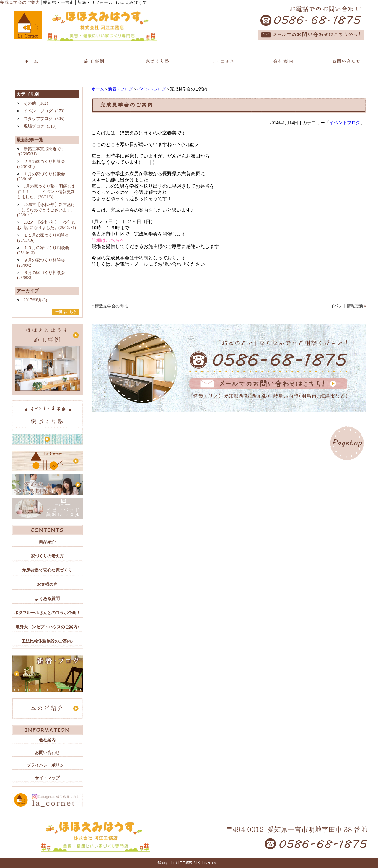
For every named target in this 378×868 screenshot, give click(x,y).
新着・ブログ (120, 89)
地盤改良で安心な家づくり (47, 570)
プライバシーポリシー (47, 765)
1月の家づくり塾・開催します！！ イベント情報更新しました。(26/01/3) (46, 192)
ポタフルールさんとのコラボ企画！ (47, 613)
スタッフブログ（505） (45, 119)
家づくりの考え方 (47, 556)
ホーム (98, 89)
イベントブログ (151, 89)
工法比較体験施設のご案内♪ (47, 641)
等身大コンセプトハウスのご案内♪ (47, 627)
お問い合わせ (47, 753)
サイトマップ (47, 778)
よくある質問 (47, 599)
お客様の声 (47, 584)
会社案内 (47, 740)
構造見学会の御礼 (111, 306)
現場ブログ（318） (41, 126)
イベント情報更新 (347, 306)
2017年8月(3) (35, 300)
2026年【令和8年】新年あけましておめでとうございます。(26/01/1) (46, 210)
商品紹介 (47, 542)
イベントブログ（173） (45, 111)
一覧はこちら (66, 312)
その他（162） (37, 103)
